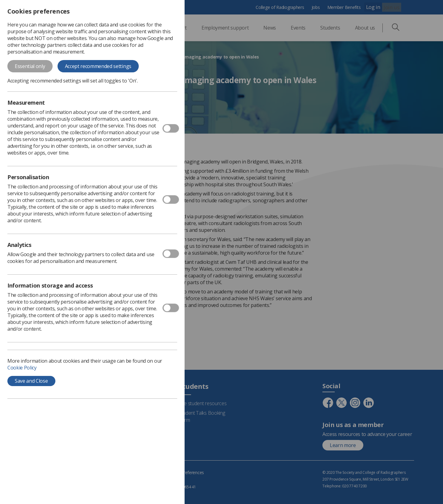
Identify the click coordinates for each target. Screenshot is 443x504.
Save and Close (31, 381)
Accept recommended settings (98, 66)
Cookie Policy (22, 368)
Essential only (30, 66)
